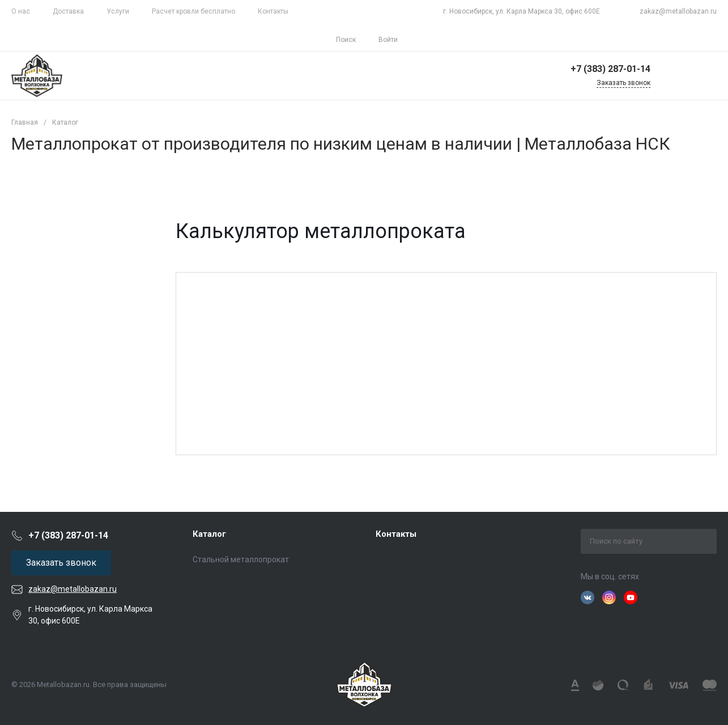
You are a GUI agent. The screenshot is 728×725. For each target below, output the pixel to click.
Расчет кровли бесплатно (193, 11)
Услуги (118, 11)
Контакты (273, 11)
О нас (21, 11)
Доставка (68, 11)
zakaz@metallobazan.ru (678, 11)
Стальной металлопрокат (241, 559)
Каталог (209, 534)
